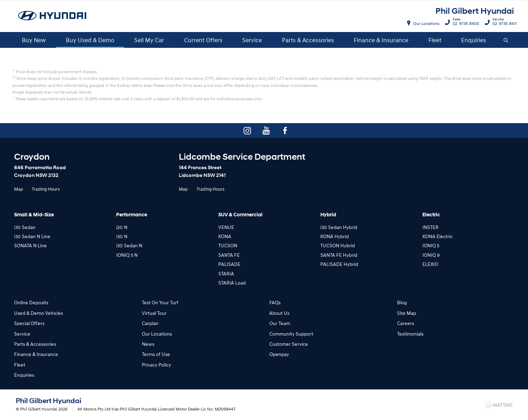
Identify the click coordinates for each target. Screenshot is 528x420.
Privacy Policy (156, 365)
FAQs (275, 302)
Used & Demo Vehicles (39, 313)
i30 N (122, 236)
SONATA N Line (30, 245)
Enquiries (474, 40)
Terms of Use (156, 354)
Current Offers (203, 40)
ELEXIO (430, 264)
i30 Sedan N (129, 245)
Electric (431, 215)
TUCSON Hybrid (338, 245)
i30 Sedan (25, 227)
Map (19, 189)
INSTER (430, 227)
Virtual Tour (154, 313)
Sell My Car (149, 40)
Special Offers (29, 323)
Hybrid (328, 215)
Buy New (34, 40)
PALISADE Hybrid (339, 264)
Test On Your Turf (160, 302)
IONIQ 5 (431, 245)
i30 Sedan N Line (32, 236)
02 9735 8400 (464, 23)
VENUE (226, 227)
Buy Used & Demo (90, 40)
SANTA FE (229, 255)
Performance (132, 215)
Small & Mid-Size (34, 215)
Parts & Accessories (308, 40)
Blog (402, 302)
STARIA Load (232, 283)
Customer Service (289, 344)
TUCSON (228, 245)
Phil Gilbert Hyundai (475, 11)
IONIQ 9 (431, 255)
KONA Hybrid (335, 236)
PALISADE (229, 264)
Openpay (279, 354)
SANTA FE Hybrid (339, 255)
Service (252, 40)
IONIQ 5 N (127, 255)
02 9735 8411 (503, 23)
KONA (225, 236)
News (148, 344)
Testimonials (410, 334)
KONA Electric (438, 236)
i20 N (122, 227)
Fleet (435, 40)
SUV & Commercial (240, 215)
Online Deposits (31, 302)
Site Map (407, 313)
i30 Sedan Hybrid (339, 227)
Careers (406, 323)
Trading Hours (46, 189)
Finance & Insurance (381, 40)
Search (503, 40)
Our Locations (426, 23)
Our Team (280, 323)
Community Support (291, 334)
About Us (279, 313)
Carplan (150, 323)
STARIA (226, 273)
